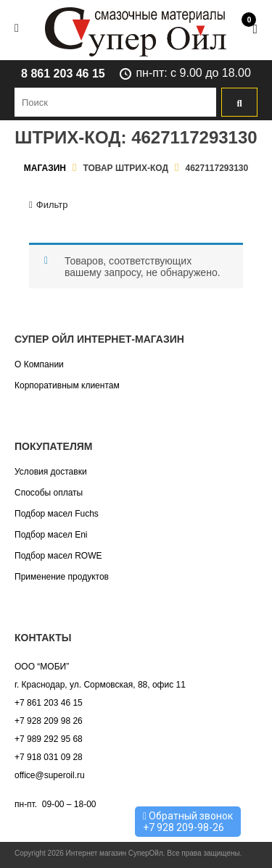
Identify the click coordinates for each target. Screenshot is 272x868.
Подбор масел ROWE (58, 556)
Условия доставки (51, 472)
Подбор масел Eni (51, 535)
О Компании (39, 364)
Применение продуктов (62, 577)
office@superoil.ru (50, 775)
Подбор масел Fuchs (57, 514)
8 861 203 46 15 (63, 74)
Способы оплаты (49, 493)
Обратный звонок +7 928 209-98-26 (188, 822)
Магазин (45, 168)
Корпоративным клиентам (67, 385)
